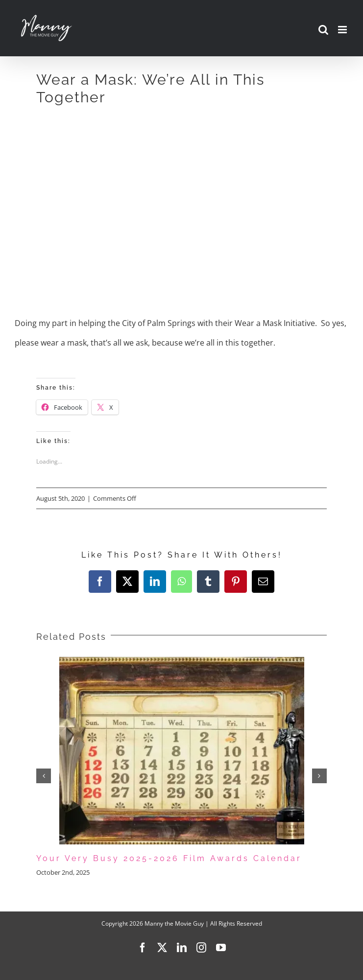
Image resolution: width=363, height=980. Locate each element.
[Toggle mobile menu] (343, 30)
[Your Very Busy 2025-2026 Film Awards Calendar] (182, 662)
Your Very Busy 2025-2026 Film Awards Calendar (169, 858)
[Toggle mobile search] (323, 30)
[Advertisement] (182, 190)
